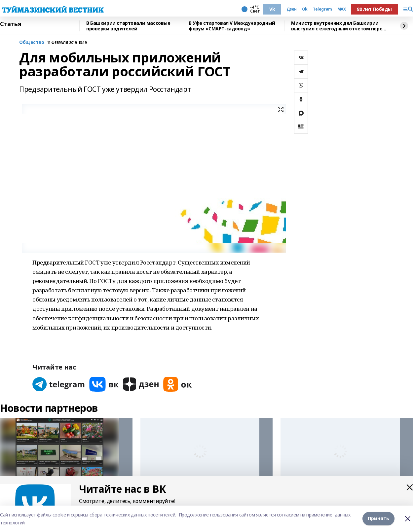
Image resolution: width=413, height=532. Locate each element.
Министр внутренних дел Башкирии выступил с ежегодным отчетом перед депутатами (338, 26)
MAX (342, 9)
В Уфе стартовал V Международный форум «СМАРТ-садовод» (232, 26)
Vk (272, 9)
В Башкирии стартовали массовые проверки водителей (128, 26)
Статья (11, 24)
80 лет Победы (374, 9)
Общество (32, 42)
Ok (305, 9)
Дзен (292, 9)
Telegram (322, 9)
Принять (378, 519)
